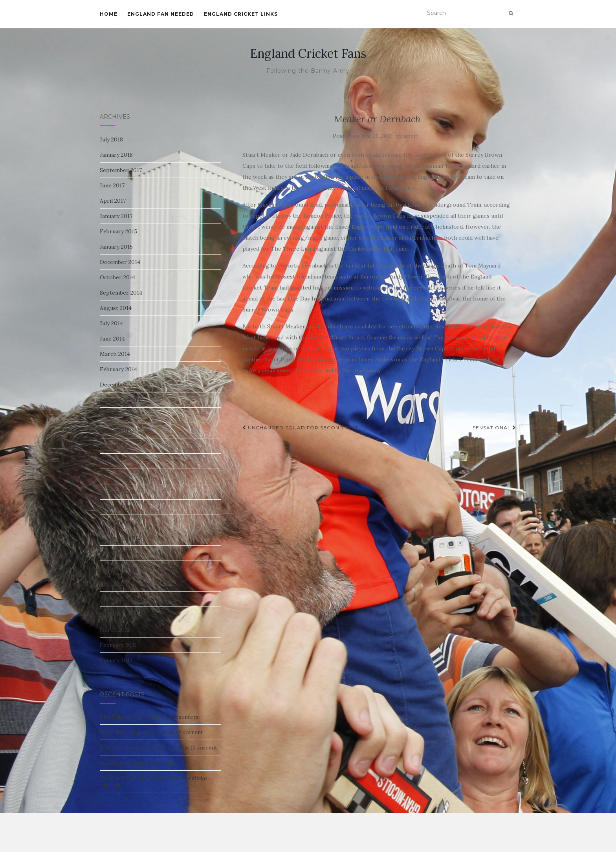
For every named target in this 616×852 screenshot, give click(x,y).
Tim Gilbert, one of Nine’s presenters (149, 717)
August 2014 (116, 308)
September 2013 (121, 415)
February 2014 (118, 369)
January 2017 (116, 216)
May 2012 (112, 614)
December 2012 (120, 522)
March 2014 (115, 354)
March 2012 (115, 630)
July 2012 (111, 584)
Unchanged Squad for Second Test (300, 428)
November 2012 (120, 538)
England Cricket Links (241, 14)
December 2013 (120, 385)
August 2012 (115, 568)
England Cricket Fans (308, 53)
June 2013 (112, 446)
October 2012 (117, 553)
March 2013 (115, 476)
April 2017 (113, 201)
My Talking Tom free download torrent (151, 732)
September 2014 (121, 293)
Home (109, 14)
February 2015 (118, 231)
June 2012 (112, 599)
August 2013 (115, 431)
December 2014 (120, 262)
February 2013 (118, 492)
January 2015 (116, 247)
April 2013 (113, 461)
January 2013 (116, 507)
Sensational (494, 428)
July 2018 (111, 139)
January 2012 (116, 660)
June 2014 (112, 339)
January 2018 (116, 155)
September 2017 (121, 170)
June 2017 (112, 185)
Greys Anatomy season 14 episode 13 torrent (159, 748)
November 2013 (120, 400)
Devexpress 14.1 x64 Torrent (137, 763)
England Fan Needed (161, 14)
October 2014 (117, 277)
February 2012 (118, 645)
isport (411, 136)
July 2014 (111, 323)
